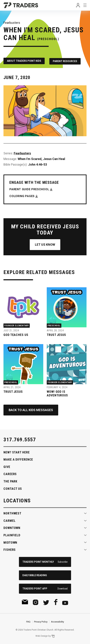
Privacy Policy (41, 621)
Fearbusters (22, 152)
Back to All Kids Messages (31, 409)
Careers (10, 473)
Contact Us (13, 488)
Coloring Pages (22, 195)
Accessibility (58, 621)
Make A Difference (18, 459)
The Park (10, 480)
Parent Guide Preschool (29, 188)
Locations (17, 500)
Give (7, 466)
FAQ (28, 621)
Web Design (42, 635)
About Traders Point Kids (24, 61)
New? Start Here (17, 451)
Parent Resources (66, 61)
